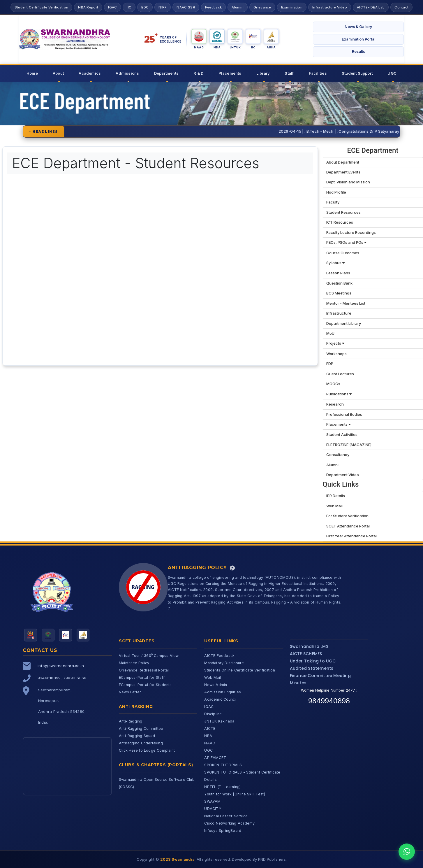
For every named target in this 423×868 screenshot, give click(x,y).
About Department (343, 162)
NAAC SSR (186, 7)
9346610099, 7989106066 (62, 678)
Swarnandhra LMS (309, 646)
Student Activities (342, 434)
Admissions (127, 73)
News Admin (216, 685)
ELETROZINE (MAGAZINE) (349, 445)
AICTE (210, 728)
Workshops (336, 354)
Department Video (343, 475)
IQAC (112, 7)
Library (263, 73)
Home (32, 73)
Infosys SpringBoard (223, 831)
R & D (198, 73)
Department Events (343, 172)
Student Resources (343, 212)
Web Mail (334, 506)
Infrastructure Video (330, 7)
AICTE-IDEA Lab (371, 7)
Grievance (262, 7)
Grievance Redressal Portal (144, 670)
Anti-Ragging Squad (137, 736)
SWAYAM (212, 801)
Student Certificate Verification (42, 7)
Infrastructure (339, 313)
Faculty (333, 202)
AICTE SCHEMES (306, 654)
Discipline (213, 714)
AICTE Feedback (219, 656)
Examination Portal (358, 39)
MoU (330, 333)
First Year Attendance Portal (351, 536)
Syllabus (335, 263)
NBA (208, 736)
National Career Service (226, 816)
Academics (90, 73)
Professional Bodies (344, 414)
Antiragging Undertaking (141, 743)
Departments (166, 73)
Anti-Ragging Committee (141, 728)
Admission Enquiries (223, 692)
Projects (335, 343)
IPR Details (336, 496)
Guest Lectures (340, 374)
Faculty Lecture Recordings (351, 232)
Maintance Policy (134, 663)
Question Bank (339, 283)
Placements (230, 73)
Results (358, 51)
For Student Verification (347, 516)
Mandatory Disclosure (224, 663)
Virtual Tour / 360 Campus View (149, 656)
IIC (129, 7)
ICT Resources (340, 222)
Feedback (213, 7)
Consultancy (338, 455)
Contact (401, 7)
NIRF (163, 7)
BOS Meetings (339, 293)
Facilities (318, 73)
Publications (339, 394)
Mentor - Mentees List (346, 303)
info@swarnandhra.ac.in (61, 666)
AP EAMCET (215, 758)
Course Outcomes (343, 253)
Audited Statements (312, 668)
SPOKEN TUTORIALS (223, 765)
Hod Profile (336, 192)
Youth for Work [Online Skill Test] (235, 794)
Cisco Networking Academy (229, 823)
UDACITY (213, 809)
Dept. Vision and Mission (348, 182)
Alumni (238, 7)
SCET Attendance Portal (348, 526)
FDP (330, 364)
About (58, 73)
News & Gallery (358, 27)
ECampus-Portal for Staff (142, 677)
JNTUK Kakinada (219, 721)
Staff (289, 73)
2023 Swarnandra (177, 859)
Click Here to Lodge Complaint (147, 750)
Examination (292, 7)
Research (335, 404)
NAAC (210, 743)
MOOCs (333, 384)
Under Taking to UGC (313, 661)
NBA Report (88, 7)
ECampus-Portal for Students (145, 685)
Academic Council (220, 699)
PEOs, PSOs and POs (346, 242)
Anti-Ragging (131, 721)
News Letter (130, 692)
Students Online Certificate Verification (239, 670)
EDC (145, 7)
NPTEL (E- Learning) (222, 787)
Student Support (357, 73)
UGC (392, 73)
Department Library (344, 323)
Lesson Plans (338, 273)
